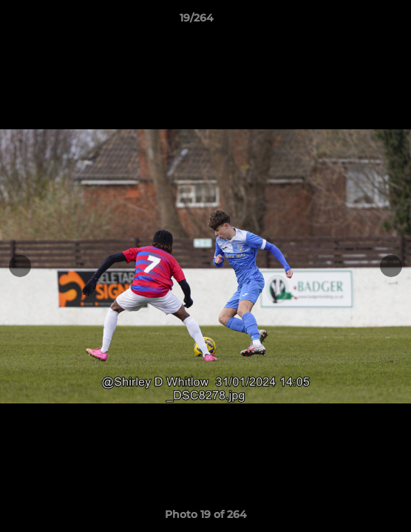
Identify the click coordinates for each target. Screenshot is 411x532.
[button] (358, 21)
